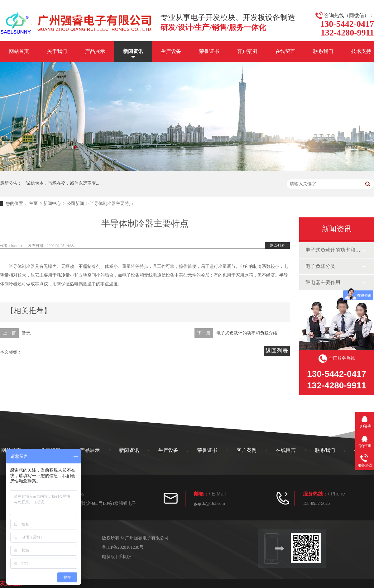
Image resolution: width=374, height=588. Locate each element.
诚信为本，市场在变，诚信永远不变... (63, 183)
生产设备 (171, 51)
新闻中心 (52, 204)
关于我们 (57, 51)
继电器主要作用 (323, 282)
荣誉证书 (209, 51)
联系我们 (323, 51)
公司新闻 (75, 204)
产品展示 (95, 51)
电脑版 (108, 557)
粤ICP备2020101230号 (123, 547)
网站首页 (19, 51)
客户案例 (247, 51)
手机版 (125, 557)
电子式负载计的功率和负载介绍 (247, 333)
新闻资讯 (133, 51)
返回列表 (277, 245)
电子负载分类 (320, 266)
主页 (33, 204)
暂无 (26, 333)
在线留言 (285, 51)
